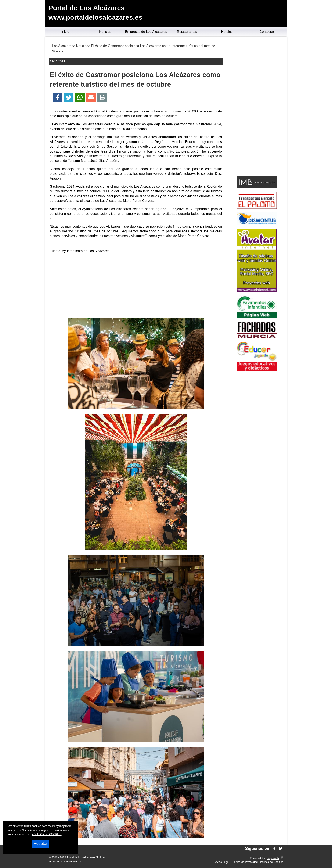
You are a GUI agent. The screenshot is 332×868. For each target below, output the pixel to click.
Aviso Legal (222, 862)
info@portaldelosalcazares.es (66, 861)
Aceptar (41, 844)
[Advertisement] (136, 286)
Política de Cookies (272, 862)
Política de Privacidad (245, 862)
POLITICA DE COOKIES (47, 834)
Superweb (273, 858)
